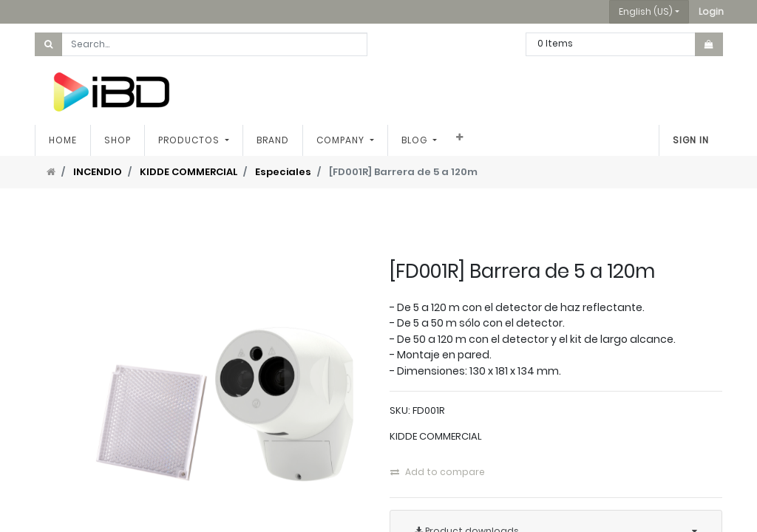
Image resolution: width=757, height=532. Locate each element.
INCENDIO (98, 172)
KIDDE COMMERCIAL (189, 172)
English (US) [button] (646, 11)
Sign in (691, 140)
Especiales (283, 172)
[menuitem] (63, 140)
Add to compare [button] (438, 472)
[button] (711, 12)
